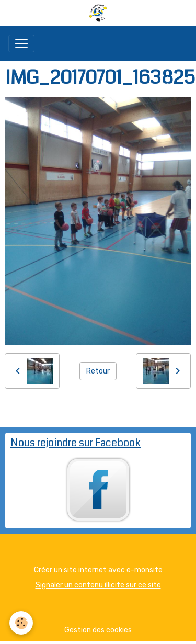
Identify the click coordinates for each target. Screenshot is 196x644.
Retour (98, 371)
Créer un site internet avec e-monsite (98, 570)
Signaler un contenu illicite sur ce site (98, 585)
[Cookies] (21, 623)
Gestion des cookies (98, 630)
